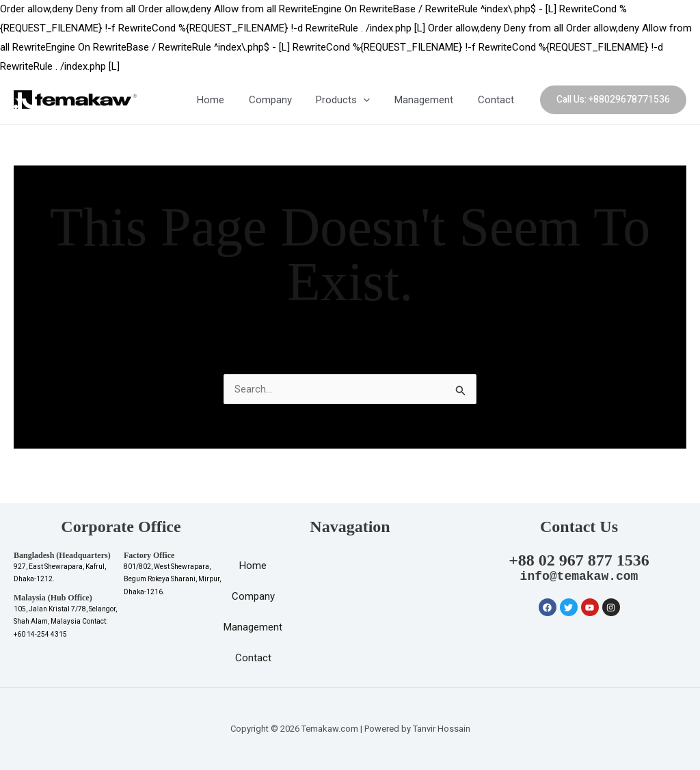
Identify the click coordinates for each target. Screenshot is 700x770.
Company (284, 100)
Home (228, 100)
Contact (498, 100)
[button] (613, 100)
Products (353, 100)
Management (430, 100)
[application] (374, 100)
